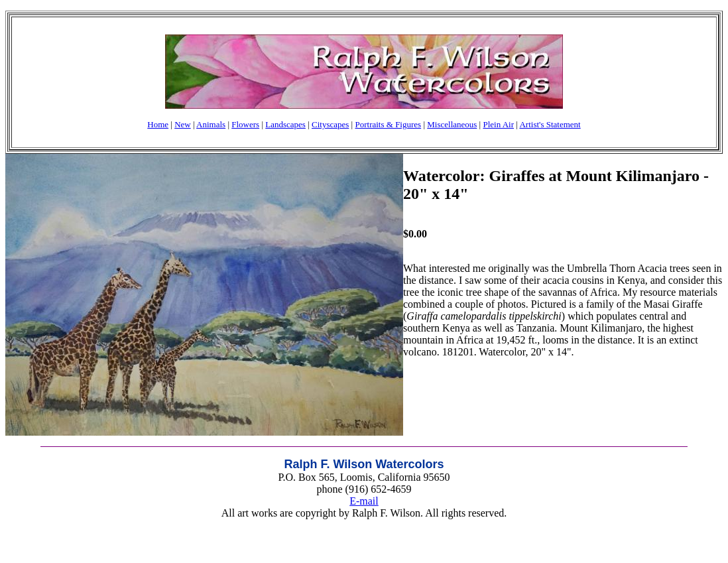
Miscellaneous (452, 124)
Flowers (245, 124)
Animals (211, 124)
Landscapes (285, 124)
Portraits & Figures (388, 124)
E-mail (364, 501)
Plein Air (498, 124)
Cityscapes (330, 124)
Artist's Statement (550, 124)
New (183, 124)
